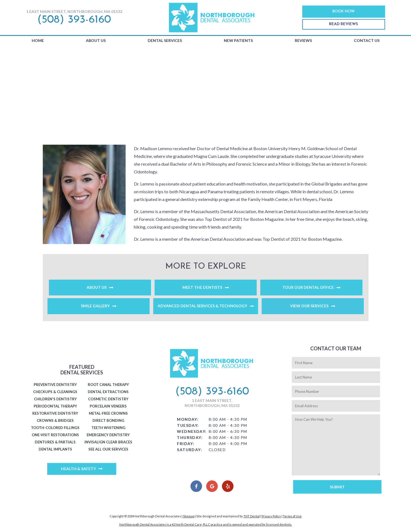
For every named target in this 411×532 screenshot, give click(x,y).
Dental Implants (55, 449)
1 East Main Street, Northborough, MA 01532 (74, 11)
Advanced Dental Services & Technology (202, 306)
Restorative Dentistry (55, 413)
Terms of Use (292, 516)
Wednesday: (192, 431)
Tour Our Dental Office (308, 287)
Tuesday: (188, 425)
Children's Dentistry (55, 399)
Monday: (188, 419)
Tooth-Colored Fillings (55, 428)
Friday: (186, 444)
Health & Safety (78, 469)
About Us (96, 40)
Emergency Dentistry (108, 435)
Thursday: (190, 437)
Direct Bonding (108, 420)
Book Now (344, 11)
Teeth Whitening (108, 428)
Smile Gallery (95, 306)
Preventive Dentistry (55, 385)
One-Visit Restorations (55, 435)
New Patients (238, 40)
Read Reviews (344, 24)
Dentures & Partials (55, 442)
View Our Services (309, 306)
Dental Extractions (108, 392)
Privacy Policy (271, 516)
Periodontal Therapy (55, 406)
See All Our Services (108, 449)
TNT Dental (252, 516)
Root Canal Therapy (108, 385)
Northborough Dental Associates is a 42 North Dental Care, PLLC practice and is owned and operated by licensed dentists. (206, 524)
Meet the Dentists (202, 287)
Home (38, 40)
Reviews (303, 40)
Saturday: (189, 450)
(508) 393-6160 (74, 20)
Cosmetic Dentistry (108, 399)
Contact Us (367, 40)
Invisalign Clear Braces (108, 442)
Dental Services (165, 40)
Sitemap (189, 516)
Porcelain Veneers (108, 406)
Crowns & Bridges (55, 420)
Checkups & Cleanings (55, 392)
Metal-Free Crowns (108, 413)
